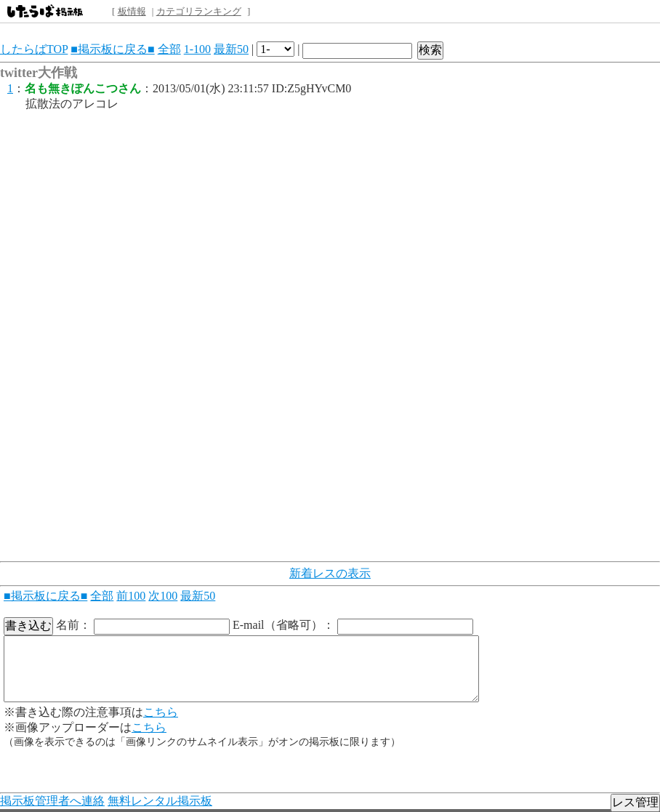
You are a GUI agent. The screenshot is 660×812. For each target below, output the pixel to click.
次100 (163, 596)
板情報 (132, 11)
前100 (131, 596)
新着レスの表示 (330, 573)
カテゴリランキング (199, 11)
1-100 (197, 49)
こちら (161, 712)
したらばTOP (34, 49)
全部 (169, 49)
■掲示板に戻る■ (112, 49)
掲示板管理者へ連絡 (52, 801)
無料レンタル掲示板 (160, 801)
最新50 (231, 49)
